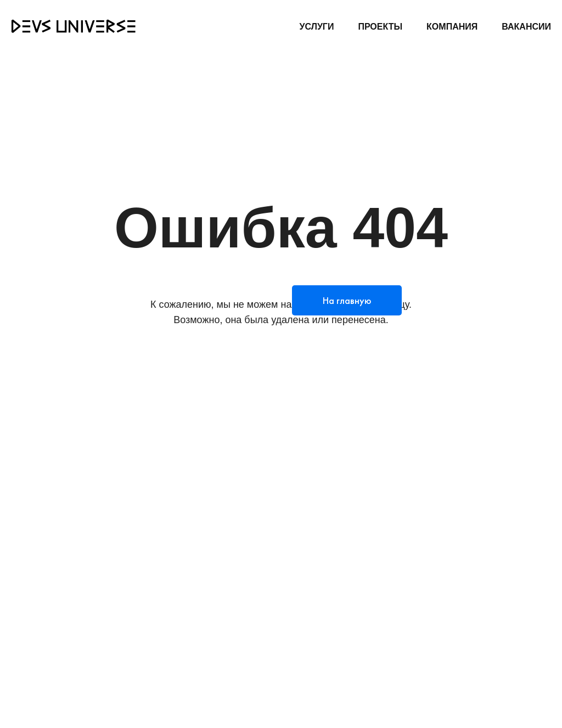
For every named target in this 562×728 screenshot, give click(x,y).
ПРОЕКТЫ (380, 27)
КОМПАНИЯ (452, 27)
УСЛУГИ (317, 27)
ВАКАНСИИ (526, 27)
